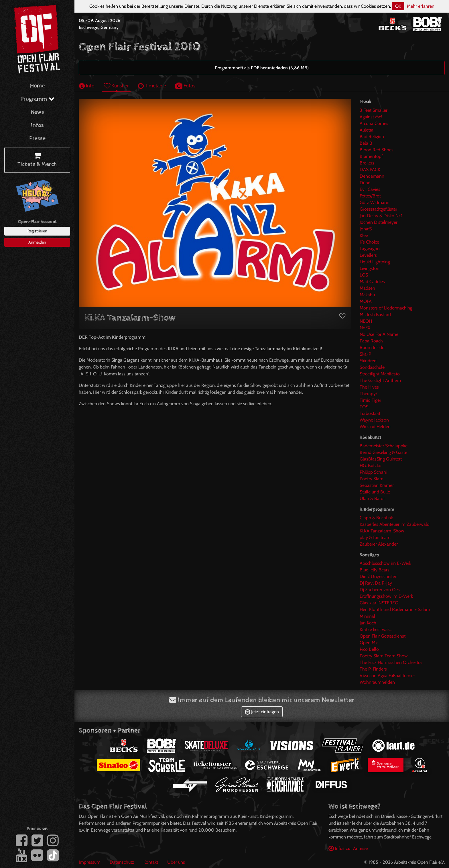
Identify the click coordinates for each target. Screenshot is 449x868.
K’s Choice (369, 242)
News (37, 112)
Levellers (368, 255)
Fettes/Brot (370, 196)
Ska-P (365, 354)
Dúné (365, 183)
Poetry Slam (372, 479)
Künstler (116, 86)
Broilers (367, 163)
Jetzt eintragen (262, 712)
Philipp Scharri (373, 472)
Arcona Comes (374, 123)
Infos (37, 125)
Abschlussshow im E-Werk (385, 563)
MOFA (366, 301)
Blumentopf (371, 156)
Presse (37, 139)
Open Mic (369, 643)
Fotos (185, 86)
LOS (364, 275)
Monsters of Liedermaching (386, 308)
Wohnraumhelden (377, 682)
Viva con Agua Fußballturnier (387, 676)
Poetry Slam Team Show (384, 656)
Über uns (176, 862)
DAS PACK (370, 170)
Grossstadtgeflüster (378, 209)
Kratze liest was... (376, 629)
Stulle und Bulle (375, 492)
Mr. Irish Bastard (375, 315)
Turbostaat (370, 413)
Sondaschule (372, 367)
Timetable (152, 86)
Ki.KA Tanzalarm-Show (382, 531)
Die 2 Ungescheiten (379, 576)
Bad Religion (372, 137)
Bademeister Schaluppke (384, 446)
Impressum (90, 862)
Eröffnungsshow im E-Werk (386, 596)
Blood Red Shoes (377, 150)
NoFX (365, 328)
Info (87, 86)
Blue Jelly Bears (375, 570)
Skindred (368, 361)
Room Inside (372, 347)
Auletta (367, 130)
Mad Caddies (372, 282)
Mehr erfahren (421, 6)
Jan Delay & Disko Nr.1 (381, 216)
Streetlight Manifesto (380, 374)
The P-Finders (373, 669)
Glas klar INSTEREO (379, 603)
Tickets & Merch (37, 160)
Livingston (370, 268)
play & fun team (375, 537)
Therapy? (369, 394)
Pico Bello (369, 649)
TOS (364, 407)
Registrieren (37, 231)
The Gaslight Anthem (380, 380)
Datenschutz (122, 862)
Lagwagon (370, 249)
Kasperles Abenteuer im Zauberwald (395, 524)
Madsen (367, 288)
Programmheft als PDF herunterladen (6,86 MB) (262, 68)
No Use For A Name (379, 334)
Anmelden (37, 242)
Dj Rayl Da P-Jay (376, 583)
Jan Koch (368, 623)
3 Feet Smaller (374, 110)
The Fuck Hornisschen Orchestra (391, 662)
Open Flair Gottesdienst (383, 636)
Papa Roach (371, 341)
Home (37, 86)
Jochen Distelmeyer (379, 222)
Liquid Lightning (375, 262)
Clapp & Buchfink (376, 518)
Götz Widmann (375, 202)
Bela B (366, 143)
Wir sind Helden (375, 427)
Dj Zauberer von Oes (380, 590)
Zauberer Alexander (379, 544)
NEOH (366, 321)
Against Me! (371, 117)
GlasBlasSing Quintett (381, 459)
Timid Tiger (370, 400)
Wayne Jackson (374, 420)
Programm (37, 99)
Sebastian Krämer (377, 485)
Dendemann (372, 176)
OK (398, 6)
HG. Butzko (371, 466)
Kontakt (151, 862)
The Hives (369, 387)
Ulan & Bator (372, 498)
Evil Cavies (370, 189)
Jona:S (366, 229)
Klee (364, 235)
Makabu (367, 295)
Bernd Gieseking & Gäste (383, 452)
